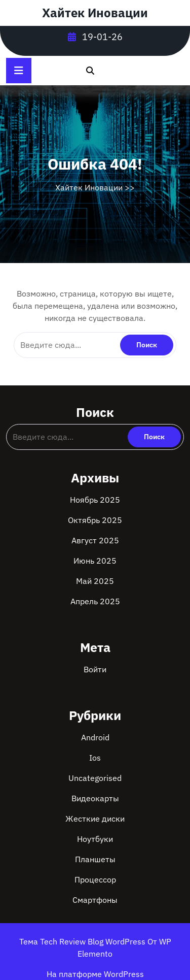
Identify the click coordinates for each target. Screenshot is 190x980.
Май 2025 (95, 581)
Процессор (95, 879)
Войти (95, 669)
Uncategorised (95, 778)
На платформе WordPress (95, 974)
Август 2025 (95, 540)
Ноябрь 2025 (95, 500)
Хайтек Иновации (95, 13)
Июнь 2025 (95, 561)
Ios (95, 758)
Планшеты (95, 859)
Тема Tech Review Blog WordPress (83, 941)
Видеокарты (95, 798)
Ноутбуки (95, 839)
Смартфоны (95, 900)
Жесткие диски (95, 819)
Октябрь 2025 (95, 520)
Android (95, 737)
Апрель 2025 (95, 601)
